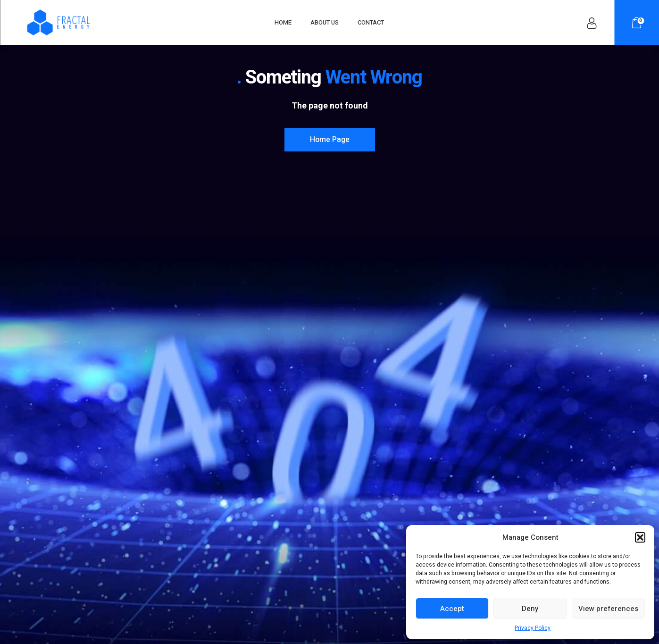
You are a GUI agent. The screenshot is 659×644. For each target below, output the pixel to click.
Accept (452, 609)
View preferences (608, 609)
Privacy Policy (533, 628)
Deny (530, 609)
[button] (640, 537)
